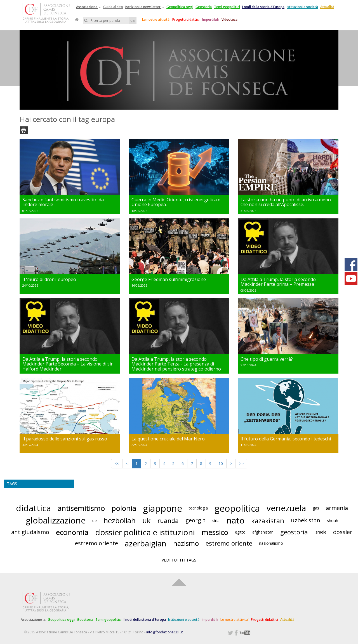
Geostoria (204, 7)
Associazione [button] (89, 7)
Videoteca (229, 19)
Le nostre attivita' (235, 620)
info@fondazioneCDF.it (165, 632)
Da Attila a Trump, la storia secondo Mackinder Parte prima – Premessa (278, 282)
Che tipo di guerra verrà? (267, 359)
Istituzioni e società (302, 7)
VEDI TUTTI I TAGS (179, 560)
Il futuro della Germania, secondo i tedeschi (286, 439)
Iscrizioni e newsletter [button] (145, 7)
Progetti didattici (186, 19)
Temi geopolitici (227, 7)
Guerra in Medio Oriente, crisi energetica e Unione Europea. (176, 202)
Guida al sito (113, 7)
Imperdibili (210, 19)
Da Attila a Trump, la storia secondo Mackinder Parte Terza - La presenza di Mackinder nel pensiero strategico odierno (176, 364)
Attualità (327, 7)
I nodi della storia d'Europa (263, 7)
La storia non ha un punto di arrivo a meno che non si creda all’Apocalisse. (286, 202)
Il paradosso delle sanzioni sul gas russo (65, 439)
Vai (133, 21)
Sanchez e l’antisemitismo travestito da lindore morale (63, 202)
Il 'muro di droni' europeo (49, 279)
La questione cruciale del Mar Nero (168, 439)
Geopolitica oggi (180, 7)
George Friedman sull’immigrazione (169, 279)
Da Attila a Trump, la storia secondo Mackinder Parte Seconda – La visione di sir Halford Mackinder (68, 364)
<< (117, 463)
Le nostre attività (156, 19)
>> (241, 463)
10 (221, 463)
